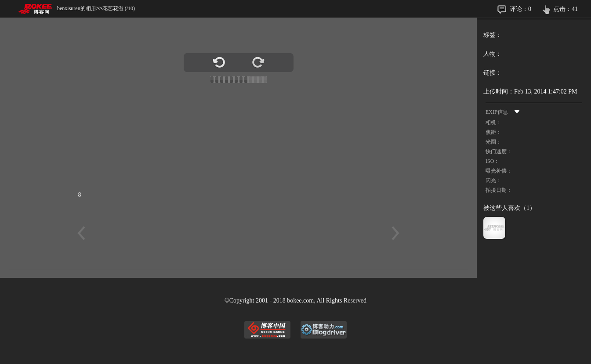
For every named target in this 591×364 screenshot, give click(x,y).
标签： (493, 35)
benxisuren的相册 (77, 8)
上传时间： (499, 92)
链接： (493, 73)
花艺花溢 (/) (119, 8)
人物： (493, 54)
